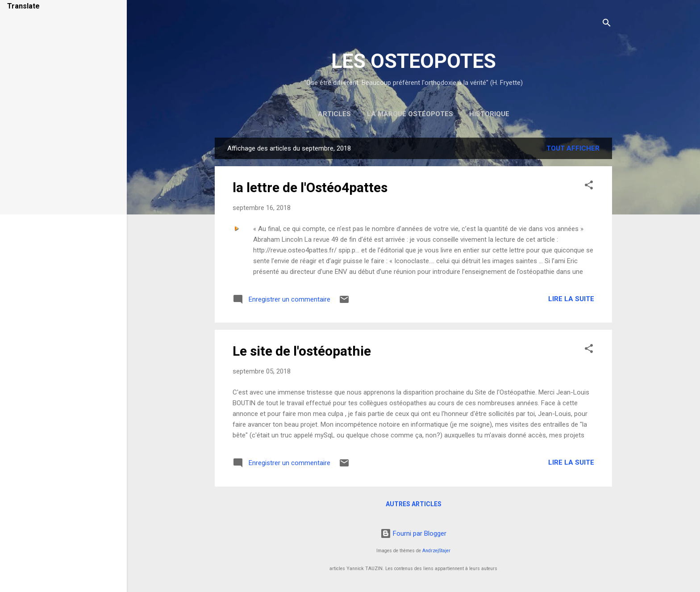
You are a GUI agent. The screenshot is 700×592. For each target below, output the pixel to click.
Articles (334, 114)
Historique (489, 114)
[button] (589, 187)
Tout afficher (573, 148)
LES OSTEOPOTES (414, 61)
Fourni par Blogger (413, 533)
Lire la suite (571, 299)
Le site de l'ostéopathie (302, 351)
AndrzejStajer (436, 551)
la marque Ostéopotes (410, 114)
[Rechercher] (607, 24)
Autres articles (414, 504)
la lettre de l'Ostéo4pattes (310, 187)
